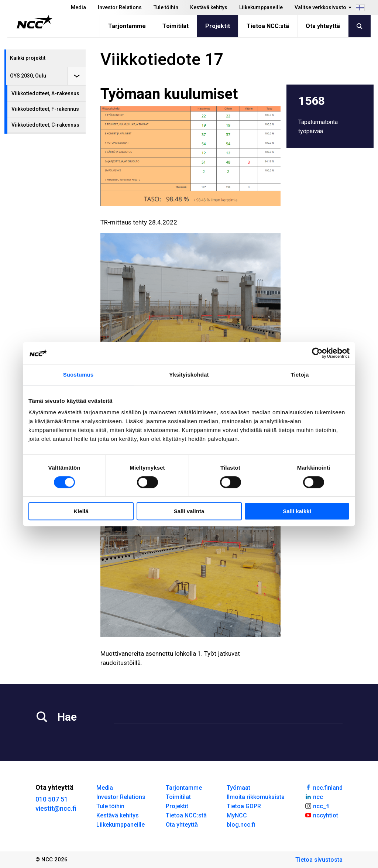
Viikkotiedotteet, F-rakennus (45, 109)
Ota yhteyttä (323, 26)
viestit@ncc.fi (56, 808)
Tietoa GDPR (244, 806)
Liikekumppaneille (261, 7)
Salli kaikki (297, 511)
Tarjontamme (127, 26)
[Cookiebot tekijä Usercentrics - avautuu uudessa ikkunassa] (317, 353)
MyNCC (237, 815)
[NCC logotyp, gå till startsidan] (35, 22)
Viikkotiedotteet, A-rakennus (45, 93)
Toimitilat (176, 26)
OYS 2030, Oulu (28, 76)
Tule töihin (166, 7)
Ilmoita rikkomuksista (256, 797)
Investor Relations (120, 7)
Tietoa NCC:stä (268, 26)
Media (78, 7)
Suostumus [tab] (78, 375)
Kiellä (81, 511)
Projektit (218, 26)
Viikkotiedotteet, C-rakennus (45, 125)
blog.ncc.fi (241, 825)
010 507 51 (52, 799)
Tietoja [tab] (300, 375)
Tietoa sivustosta (319, 860)
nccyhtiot (321, 815)
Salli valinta (189, 511)
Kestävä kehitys (209, 7)
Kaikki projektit (28, 58)
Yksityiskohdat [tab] (189, 375)
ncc (314, 796)
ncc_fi (317, 806)
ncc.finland (324, 787)
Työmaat (238, 788)
